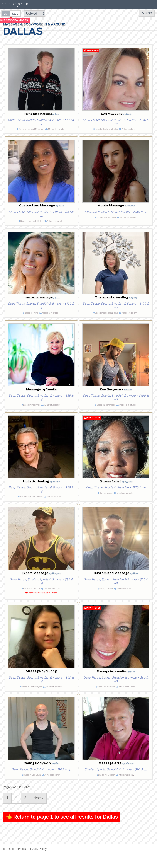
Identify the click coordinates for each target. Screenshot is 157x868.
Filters (147, 13)
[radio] (6, 13)
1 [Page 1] (7, 798)
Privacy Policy (37, 849)
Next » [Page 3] (38, 798)
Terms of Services (14, 849)
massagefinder (18, 5)
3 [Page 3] (25, 798)
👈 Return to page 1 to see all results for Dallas (62, 817)
